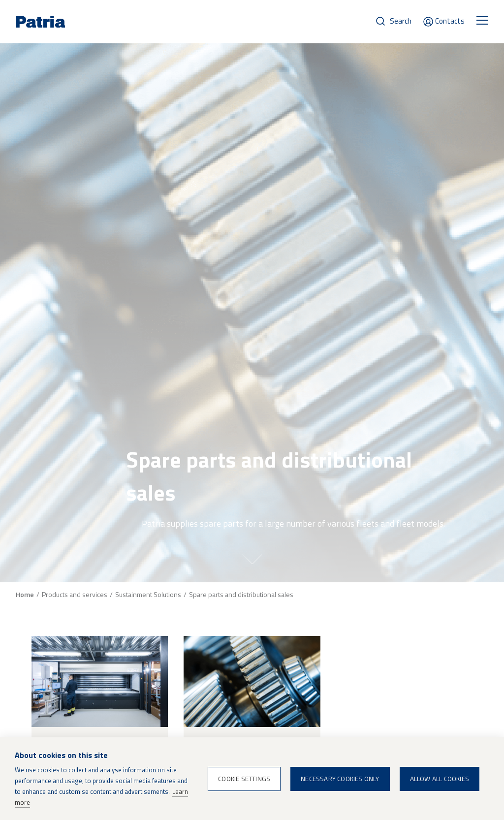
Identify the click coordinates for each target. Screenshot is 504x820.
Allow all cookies (440, 779)
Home (25, 595)
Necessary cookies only (340, 779)
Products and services (75, 594)
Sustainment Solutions (148, 594)
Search (401, 21)
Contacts (450, 21)
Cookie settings (244, 779)
